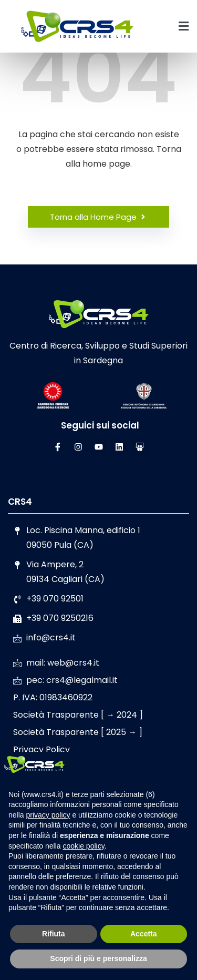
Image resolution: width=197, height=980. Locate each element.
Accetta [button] (144, 934)
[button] (184, 26)
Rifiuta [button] (54, 934)
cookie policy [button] (84, 846)
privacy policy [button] (48, 815)
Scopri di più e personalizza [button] (98, 958)
